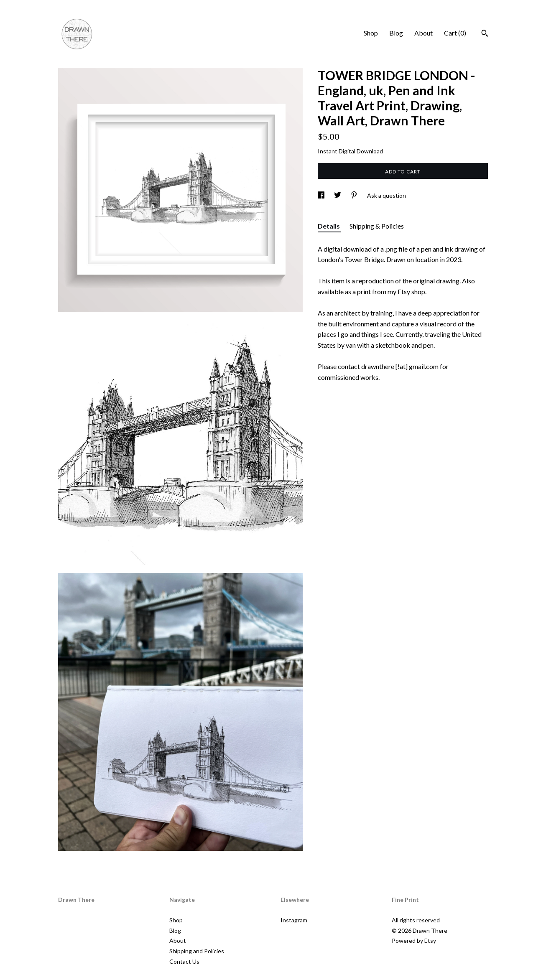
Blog (396, 33)
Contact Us (184, 961)
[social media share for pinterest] (355, 195)
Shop (371, 33)
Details (329, 226)
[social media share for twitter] (338, 195)
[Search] (485, 34)
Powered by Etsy (414, 941)
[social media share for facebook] (322, 195)
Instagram (294, 920)
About (424, 33)
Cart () (455, 33)
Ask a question (387, 195)
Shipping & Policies (377, 226)
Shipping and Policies (197, 951)
